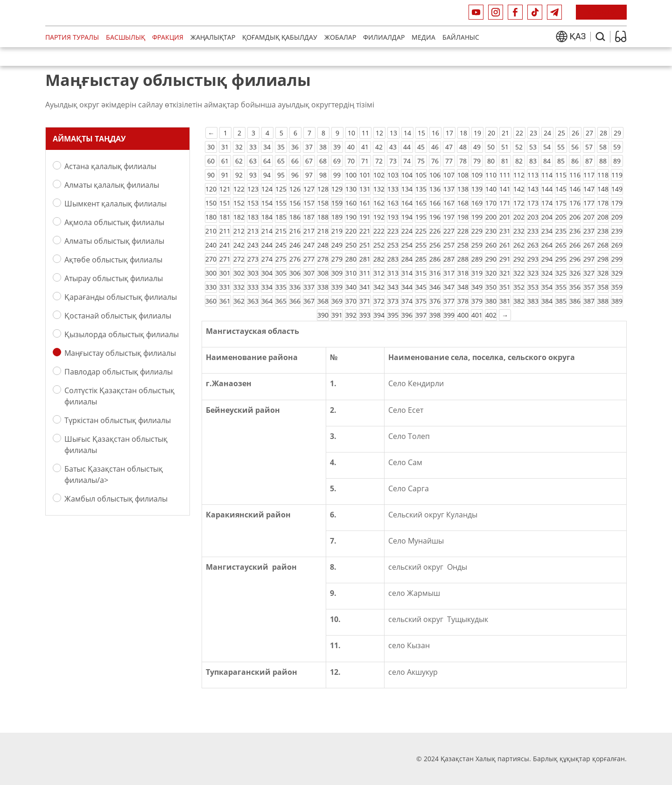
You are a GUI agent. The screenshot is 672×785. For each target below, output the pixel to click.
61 (225, 161)
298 (603, 259)
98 (323, 175)
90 (211, 175)
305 (281, 273)
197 (449, 217)
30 (211, 147)
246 (295, 245)
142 (519, 189)
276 (295, 259)
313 (393, 273)
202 (519, 217)
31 (225, 147)
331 (225, 287)
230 (491, 231)
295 (561, 259)
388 (603, 301)
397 (421, 315)
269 (617, 245)
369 (337, 301)
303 (253, 273)
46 (435, 147)
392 (351, 315)
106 (435, 175)
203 (533, 217)
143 (533, 189)
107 (449, 175)
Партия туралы (72, 37)
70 (351, 161)
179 (617, 203)
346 (435, 287)
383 (533, 301)
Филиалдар (384, 37)
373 (393, 301)
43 (393, 147)
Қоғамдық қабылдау (280, 37)
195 (421, 217)
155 (281, 203)
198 (463, 217)
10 (351, 133)
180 (211, 217)
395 (393, 315)
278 (323, 259)
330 (211, 287)
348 (463, 287)
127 (309, 189)
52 (519, 147)
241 (225, 245)
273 (253, 259)
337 (309, 287)
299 (617, 259)
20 (491, 133)
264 (547, 245)
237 (589, 231)
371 (365, 301)
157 (309, 203)
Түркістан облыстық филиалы (118, 420)
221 (365, 231)
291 (505, 259)
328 (603, 273)
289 (477, 259)
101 (365, 175)
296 (575, 259)
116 (575, 175)
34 (267, 147)
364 (267, 301)
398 (435, 315)
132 (379, 189)
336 (295, 287)
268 (603, 245)
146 (575, 189)
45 (421, 147)
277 (309, 259)
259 (477, 245)
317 (449, 273)
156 (295, 203)
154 (267, 203)
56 (575, 147)
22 (519, 133)
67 (309, 161)
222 (379, 231)
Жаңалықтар (213, 37)
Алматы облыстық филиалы (114, 241)
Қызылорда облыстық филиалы (122, 334)
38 (323, 147)
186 (295, 217)
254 (407, 245)
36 (295, 147)
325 (561, 273)
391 (337, 315)
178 (603, 203)
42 (379, 147)
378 (463, 301)
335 (281, 287)
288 (463, 259)
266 (575, 245)
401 (477, 315)
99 (337, 175)
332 (239, 287)
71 (365, 161)
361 (225, 301)
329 (617, 273)
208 (603, 217)
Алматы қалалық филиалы (112, 185)
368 (323, 301)
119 (617, 175)
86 (575, 161)
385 (561, 301)
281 (365, 259)
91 (225, 175)
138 (463, 189)
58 (603, 147)
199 (477, 217)
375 (421, 301)
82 (519, 161)
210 (211, 231)
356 (575, 287)
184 (267, 217)
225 (421, 231)
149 (617, 189)
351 (505, 287)
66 (295, 161)
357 (589, 287)
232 (519, 231)
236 (575, 231)
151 (225, 203)
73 (393, 161)
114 (547, 175)
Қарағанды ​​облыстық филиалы (121, 297)
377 (449, 301)
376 (435, 301)
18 (463, 133)
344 (407, 287)
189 (337, 217)
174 (547, 203)
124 (267, 189)
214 (267, 231)
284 (407, 259)
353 (533, 287)
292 (519, 259)
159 (337, 203)
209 (617, 217)
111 (505, 175)
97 (309, 175)
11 (365, 133)
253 (393, 245)
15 (421, 133)
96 (295, 175)
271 (225, 259)
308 (323, 273)
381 (505, 301)
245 (281, 245)
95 (281, 175)
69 (337, 161)
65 (281, 161)
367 (309, 301)
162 (379, 203)
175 (561, 203)
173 (533, 203)
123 (253, 189)
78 (463, 161)
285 (421, 259)
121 (225, 189)
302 (239, 273)
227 (449, 231)
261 (505, 245)
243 (253, 245)
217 (309, 231)
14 (407, 133)
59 (617, 147)
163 (393, 203)
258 (463, 245)
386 (575, 301)
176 (575, 203)
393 (365, 315)
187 (309, 217)
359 (617, 287)
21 (505, 133)
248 (323, 245)
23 (533, 133)
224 (407, 231)
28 (603, 133)
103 (393, 175)
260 (491, 245)
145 (561, 189)
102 (379, 175)
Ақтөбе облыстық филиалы (113, 259)
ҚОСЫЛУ (601, 12)
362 (239, 301)
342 (379, 287)
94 (267, 175)
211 (225, 231)
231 (505, 231)
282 (379, 259)
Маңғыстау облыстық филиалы (120, 353)
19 (477, 133)
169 (477, 203)
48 (463, 147)
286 (435, 259)
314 (407, 273)
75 (421, 161)
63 (253, 161)
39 (337, 147)
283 (393, 259)
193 (393, 217)
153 (253, 203)
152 (239, 203)
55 (561, 147)
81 (505, 161)
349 (477, 287)
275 (281, 259)
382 (519, 301)
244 (267, 245)
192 (379, 217)
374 (407, 301)
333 (253, 287)
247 (309, 245)
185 (281, 217)
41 (365, 147)
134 (407, 189)
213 (253, 231)
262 (519, 245)
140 (491, 189)
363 (253, 301)
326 (575, 273)
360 (211, 301)
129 (337, 189)
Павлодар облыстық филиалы (119, 371)
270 (211, 259)
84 (547, 161)
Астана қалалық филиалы (110, 166)
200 (491, 217)
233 (533, 231)
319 (477, 273)
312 (379, 273)
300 (211, 273)
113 (533, 175)
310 (351, 273)
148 (603, 189)
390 (323, 315)
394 (379, 315)
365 (281, 301)
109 (477, 175)
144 (547, 189)
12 (379, 133)
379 (477, 301)
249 (337, 245)
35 (281, 147)
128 (323, 189)
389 (617, 301)
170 (491, 203)
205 (561, 217)
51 (505, 147)
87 (589, 161)
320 (491, 273)
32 (239, 147)
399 (449, 315)
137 (449, 189)
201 (505, 217)
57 (589, 147)
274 (267, 259)
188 (323, 217)
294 (547, 259)
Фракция (168, 37)
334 (267, 287)
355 (561, 287)
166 (435, 203)
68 (323, 161)
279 (337, 259)
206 (575, 217)
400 (463, 315)
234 (547, 231)
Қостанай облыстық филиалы (118, 315)
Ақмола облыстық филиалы (114, 222)
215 (281, 231)
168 (463, 203)
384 (547, 301)
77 (449, 161)
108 (463, 175)
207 (589, 217)
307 (309, 273)
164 (407, 203)
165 (421, 203)
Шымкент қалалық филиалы (115, 203)
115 (561, 175)
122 (239, 189)
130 (351, 189)
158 (323, 203)
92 (239, 175)
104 (407, 175)
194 (407, 217)
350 (491, 287)
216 (295, 231)
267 (589, 245)
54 (547, 147)
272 (239, 259)
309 (337, 273)
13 (393, 133)
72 (379, 161)
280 (351, 259)
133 (393, 189)
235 (561, 231)
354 (547, 287)
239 (617, 231)
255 (421, 245)
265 (561, 245)
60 (211, 161)
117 (589, 175)
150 (211, 203)
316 (435, 273)
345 (421, 287)
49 (477, 147)
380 (491, 301)
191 (365, 217)
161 (365, 203)
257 (449, 245)
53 (533, 147)
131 (365, 189)
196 (435, 217)
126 (295, 189)
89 (617, 161)
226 (435, 231)
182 (239, 217)
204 (547, 217)
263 (533, 245)
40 (351, 147)
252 (379, 245)
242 (239, 245)
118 (603, 175)
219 (337, 231)
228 (463, 231)
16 (435, 133)
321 (505, 273)
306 (295, 273)
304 (267, 273)
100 (351, 175)
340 (351, 287)
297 (589, 259)
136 (435, 189)
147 (589, 189)
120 (211, 189)
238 (603, 231)
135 (421, 189)
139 (477, 189)
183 (253, 217)
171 (505, 203)
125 (281, 189)
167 (449, 203)
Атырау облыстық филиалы (114, 278)
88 (603, 161)
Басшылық (126, 37)
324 (547, 273)
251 (365, 245)
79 (477, 161)
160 (351, 203)
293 (533, 259)
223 (393, 231)
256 (435, 245)
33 (253, 147)
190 (351, 217)
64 (267, 161)
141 (505, 189)
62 (239, 161)
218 (323, 231)
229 (477, 231)
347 (449, 287)
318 (463, 273)
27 (589, 133)
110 (491, 175)
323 (533, 273)
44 (407, 147)
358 (603, 287)
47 (449, 147)
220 (351, 231)
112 (519, 175)
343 (393, 287)
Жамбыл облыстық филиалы (116, 499)
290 (491, 259)
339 (337, 287)
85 (561, 161)
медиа (423, 37)
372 (379, 301)
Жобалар (340, 37)
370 (351, 301)
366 (295, 301)
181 (225, 217)
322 (519, 273)
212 (239, 231)
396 (407, 315)
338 (323, 287)
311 (365, 273)
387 (589, 301)
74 (407, 161)
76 (435, 161)
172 (519, 203)
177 (589, 203)
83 (533, 161)
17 (449, 133)
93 (253, 175)
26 (575, 133)
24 (547, 133)
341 (365, 287)
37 (309, 147)
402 (491, 315)
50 (491, 147)
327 (589, 273)
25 (561, 133)
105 (421, 175)
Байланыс (461, 37)
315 (421, 273)
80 (491, 161)
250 (351, 245)
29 (617, 133)
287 (449, 259)
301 (225, 273)
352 (519, 287)
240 (211, 245)
